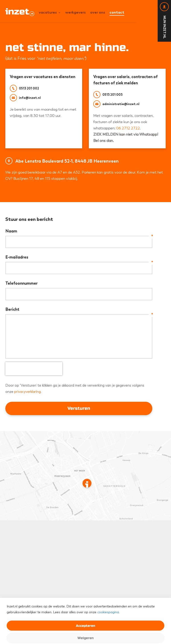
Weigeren (85, 638)
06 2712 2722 (128, 128)
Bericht (79, 309)
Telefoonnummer (21, 283)
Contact (117, 12)
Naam (79, 231)
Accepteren (85, 626)
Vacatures (48, 12)
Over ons (98, 12)
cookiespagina (108, 612)
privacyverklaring (27, 392)
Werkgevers (75, 12)
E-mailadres (79, 257)
